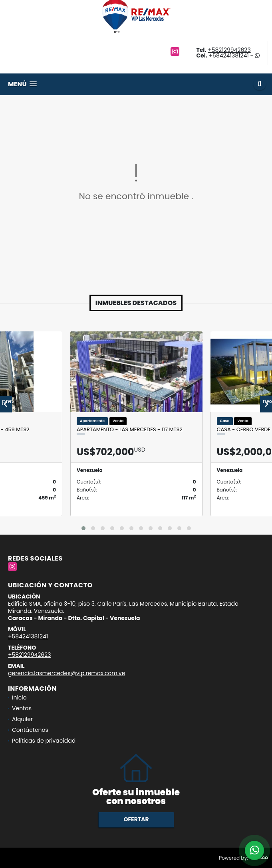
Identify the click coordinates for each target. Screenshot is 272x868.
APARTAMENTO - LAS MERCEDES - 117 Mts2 (130, 430)
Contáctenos (30, 730)
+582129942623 (229, 50)
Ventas (22, 708)
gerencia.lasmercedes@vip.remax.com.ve (67, 673)
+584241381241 (229, 55)
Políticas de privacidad (44, 741)
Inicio (19, 698)
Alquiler (22, 719)
